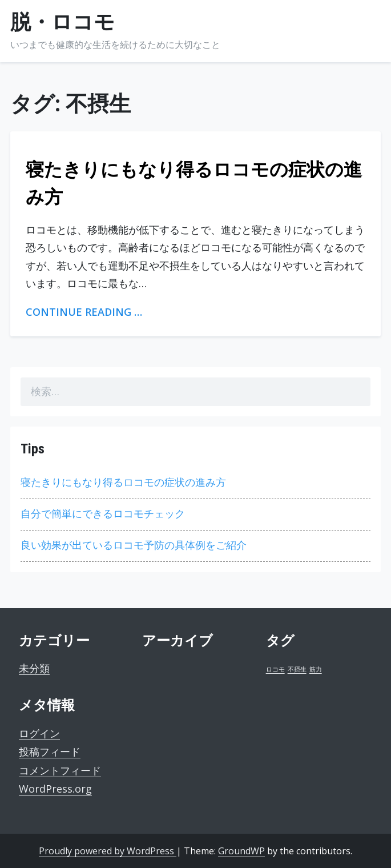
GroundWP (241, 851)
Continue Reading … (84, 312)
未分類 (34, 668)
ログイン (39, 733)
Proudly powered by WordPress (108, 851)
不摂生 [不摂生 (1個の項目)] (297, 669)
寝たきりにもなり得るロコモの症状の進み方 (123, 482)
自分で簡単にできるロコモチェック (103, 514)
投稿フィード (50, 752)
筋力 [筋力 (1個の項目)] (316, 669)
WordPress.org (55, 789)
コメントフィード (60, 770)
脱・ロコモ (63, 22)
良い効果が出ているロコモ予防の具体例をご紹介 (134, 545)
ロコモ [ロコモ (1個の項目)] (275, 669)
